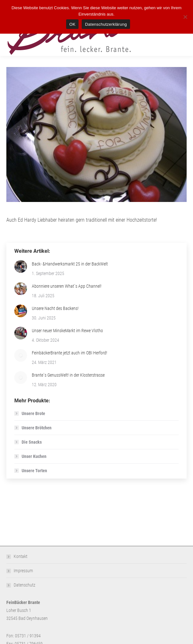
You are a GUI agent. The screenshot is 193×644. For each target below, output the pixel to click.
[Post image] (21, 266)
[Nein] (185, 17)
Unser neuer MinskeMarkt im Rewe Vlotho (67, 331)
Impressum (23, 571)
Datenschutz (24, 585)
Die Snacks (32, 442)
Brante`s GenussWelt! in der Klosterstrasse (68, 375)
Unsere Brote (33, 413)
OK (72, 24)
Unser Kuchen (34, 456)
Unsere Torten (34, 471)
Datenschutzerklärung (106, 24)
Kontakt (21, 556)
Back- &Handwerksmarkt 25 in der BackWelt (70, 264)
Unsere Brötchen (37, 428)
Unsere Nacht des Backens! (55, 308)
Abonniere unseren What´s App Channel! (67, 286)
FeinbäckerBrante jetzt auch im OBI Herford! (69, 353)
